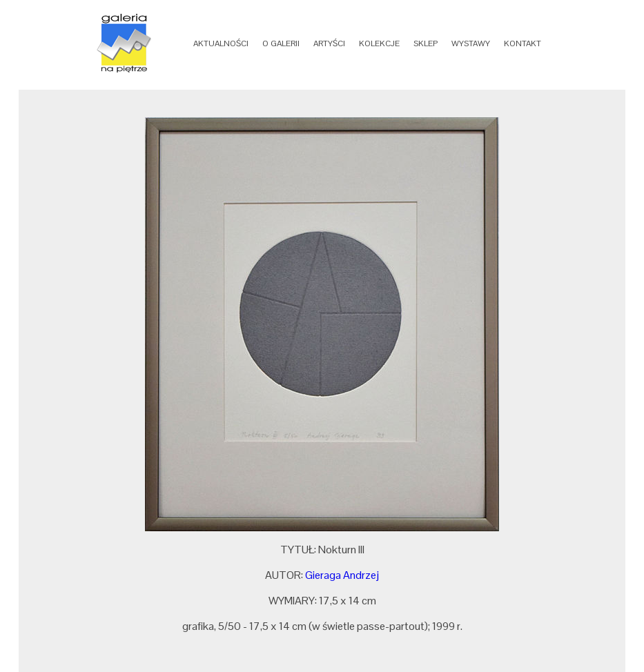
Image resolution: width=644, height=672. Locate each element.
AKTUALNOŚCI (221, 43)
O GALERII (281, 43)
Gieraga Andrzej (342, 575)
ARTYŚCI (329, 43)
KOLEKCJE (379, 43)
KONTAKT (523, 43)
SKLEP (426, 43)
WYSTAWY (471, 43)
